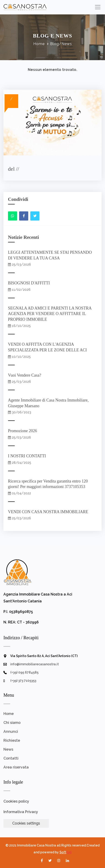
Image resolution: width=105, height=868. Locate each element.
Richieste (12, 740)
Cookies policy (16, 801)
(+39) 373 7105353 (23, 681)
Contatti (11, 758)
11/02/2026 (19, 290)
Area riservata (16, 767)
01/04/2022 (19, 493)
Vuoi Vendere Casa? (26, 375)
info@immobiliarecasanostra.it (35, 664)
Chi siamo (12, 723)
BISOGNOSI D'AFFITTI (30, 283)
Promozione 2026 (24, 431)
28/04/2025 (20, 463)
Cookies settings (26, 823)
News (8, 749)
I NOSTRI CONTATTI (28, 456)
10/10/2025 (19, 357)
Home (39, 44)
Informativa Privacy (21, 812)
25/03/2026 (19, 264)
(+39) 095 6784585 (24, 672)
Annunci (11, 732)
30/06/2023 (20, 412)
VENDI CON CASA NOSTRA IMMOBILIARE (49, 512)
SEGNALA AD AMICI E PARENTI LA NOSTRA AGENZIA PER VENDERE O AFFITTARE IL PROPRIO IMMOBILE (50, 314)
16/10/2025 (19, 326)
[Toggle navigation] (98, 7)
